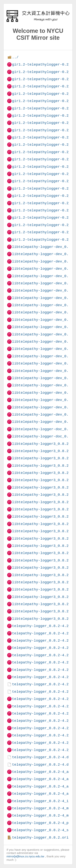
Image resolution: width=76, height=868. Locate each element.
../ (15, 57)
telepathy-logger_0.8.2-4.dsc (42, 765)
